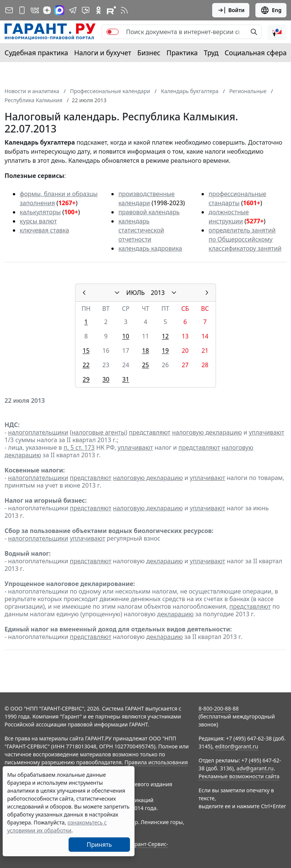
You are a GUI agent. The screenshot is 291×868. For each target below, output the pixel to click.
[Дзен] (47, 10)
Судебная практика (36, 53)
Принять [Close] (99, 845)
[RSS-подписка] (124, 10)
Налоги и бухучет (103, 53)
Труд (211, 53)
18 (145, 351)
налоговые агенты (99, 432)
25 (145, 365)
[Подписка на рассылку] (9, 10)
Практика (182, 53)
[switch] (113, 32)
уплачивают (267, 432)
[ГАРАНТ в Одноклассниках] (99, 10)
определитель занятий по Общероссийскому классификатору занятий (245, 239)
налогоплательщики (38, 432)
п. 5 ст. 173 (79, 447)
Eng (271, 10)
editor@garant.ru (237, 746)
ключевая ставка (44, 230)
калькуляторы (40, 212)
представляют (150, 432)
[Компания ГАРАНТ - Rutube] (111, 10)
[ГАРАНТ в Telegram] (73, 10)
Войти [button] (231, 10)
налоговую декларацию (207, 432)
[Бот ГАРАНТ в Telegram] (86, 10)
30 (106, 379)
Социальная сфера (256, 53)
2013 (158, 293)
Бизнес (149, 53)
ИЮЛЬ (135, 293)
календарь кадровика (150, 248)
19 (165, 351)
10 (126, 336)
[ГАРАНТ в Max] (59, 10)
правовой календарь (149, 212)
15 (86, 351)
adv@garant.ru (255, 768)
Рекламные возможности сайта (239, 776)
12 (165, 336)
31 (126, 379)
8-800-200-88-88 (219, 708)
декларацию (164, 561)
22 (86, 365)
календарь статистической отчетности (141, 230)
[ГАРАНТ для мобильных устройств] (22, 10)
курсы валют (38, 221)
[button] (277, 32)
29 (86, 379)
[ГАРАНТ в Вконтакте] (35, 10)
